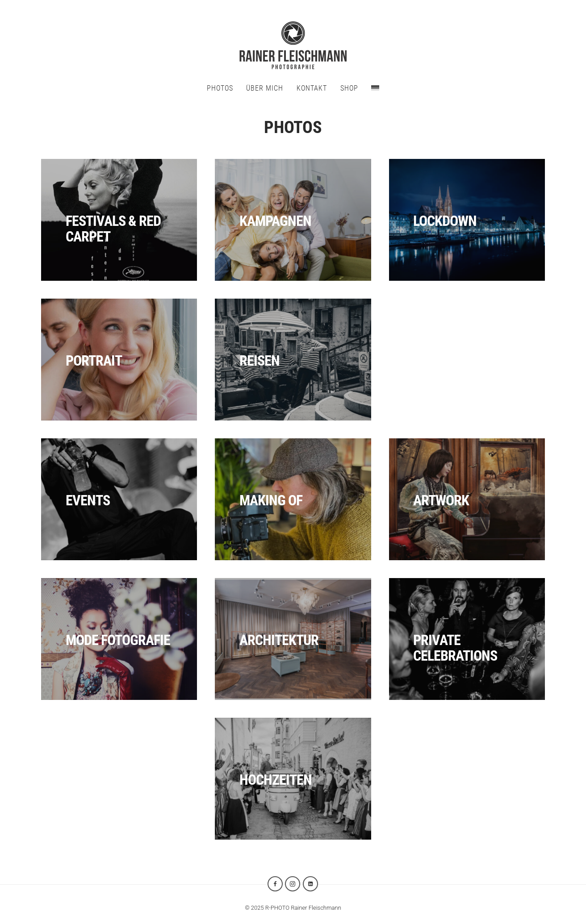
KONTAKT (312, 88)
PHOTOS (220, 88)
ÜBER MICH (265, 88)
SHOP (349, 88)
